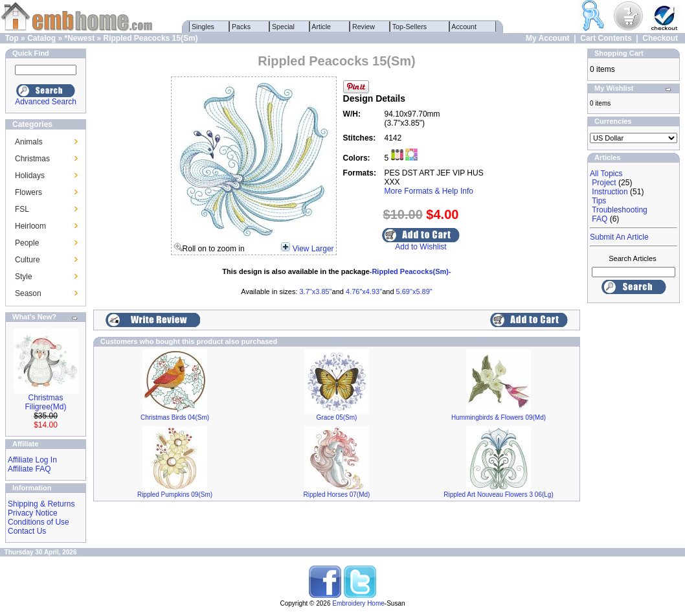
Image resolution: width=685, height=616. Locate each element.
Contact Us (27, 531)
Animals (29, 142)
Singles (203, 27)
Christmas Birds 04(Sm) (175, 417)
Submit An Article (619, 237)
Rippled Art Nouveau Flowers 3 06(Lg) (499, 495)
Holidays (30, 176)
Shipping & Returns (41, 504)
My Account (548, 38)
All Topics (606, 174)
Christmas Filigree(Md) (45, 402)
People (27, 243)
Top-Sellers (410, 27)
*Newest (79, 38)
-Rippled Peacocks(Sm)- (410, 271)
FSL (22, 209)
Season (28, 293)
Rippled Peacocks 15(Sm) (151, 38)
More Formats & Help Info (429, 191)
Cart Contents (606, 38)
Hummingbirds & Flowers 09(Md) (499, 417)
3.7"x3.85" (316, 291)
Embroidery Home (358, 603)
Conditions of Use (39, 522)
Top (12, 38)
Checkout (660, 38)
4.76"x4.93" (364, 291)
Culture (28, 260)
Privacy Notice (33, 513)
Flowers (28, 192)
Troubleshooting (620, 210)
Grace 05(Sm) (337, 417)
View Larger (313, 249)
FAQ (600, 219)
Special (283, 27)
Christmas (32, 159)
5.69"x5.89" (414, 291)
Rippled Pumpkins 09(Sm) (175, 495)
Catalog (41, 38)
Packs (241, 27)
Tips (599, 201)
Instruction (610, 192)
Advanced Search (46, 102)
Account (464, 27)
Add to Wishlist (421, 247)
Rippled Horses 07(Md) (337, 495)
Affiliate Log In (32, 460)
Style (24, 277)
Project (604, 183)
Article (321, 27)
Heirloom (30, 226)
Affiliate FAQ (29, 469)
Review (364, 27)
